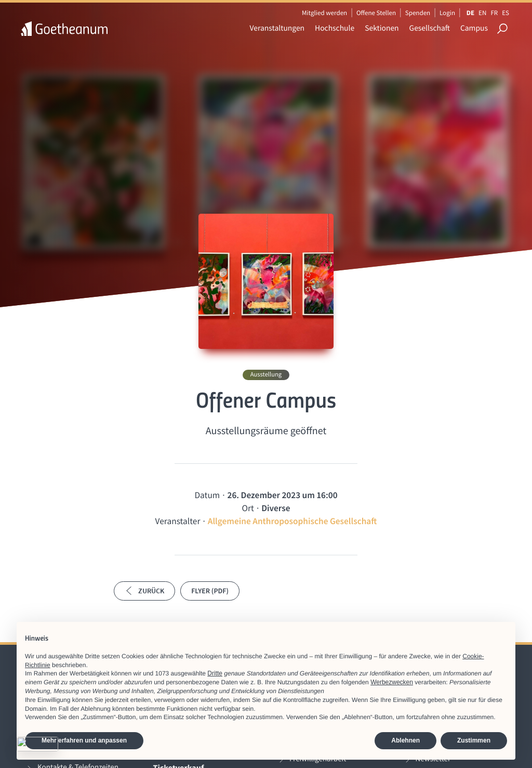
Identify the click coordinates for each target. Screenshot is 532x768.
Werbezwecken (392, 682)
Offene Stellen (376, 13)
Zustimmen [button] (474, 740)
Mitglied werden (324, 13)
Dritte (215, 673)
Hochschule (335, 28)
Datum (207, 495)
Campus (474, 28)
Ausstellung (266, 375)
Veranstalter (178, 521)
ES (506, 13)
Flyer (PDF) (210, 591)
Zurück (144, 591)
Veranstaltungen (277, 28)
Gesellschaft (430, 28)
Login (447, 13)
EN (482, 13)
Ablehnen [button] (405, 740)
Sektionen (382, 28)
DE (470, 13)
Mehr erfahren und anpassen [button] (84, 740)
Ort (248, 508)
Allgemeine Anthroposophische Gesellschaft (292, 521)
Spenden (418, 13)
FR (494, 13)
